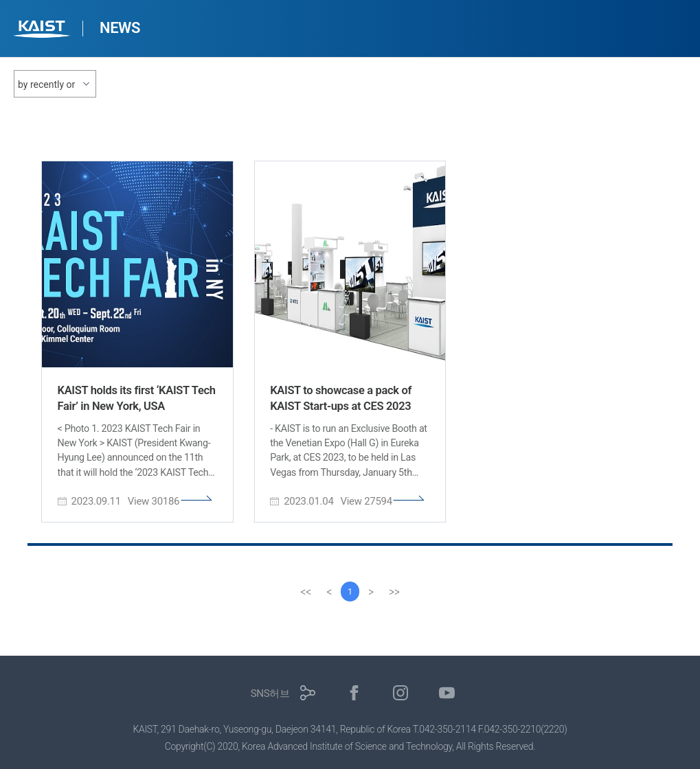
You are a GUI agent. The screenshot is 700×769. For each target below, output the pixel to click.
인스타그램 (401, 693)
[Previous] (328, 592)
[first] (305, 592)
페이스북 (354, 693)
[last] (396, 592)
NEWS (120, 28)
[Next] (372, 592)
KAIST (43, 31)
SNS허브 (270, 693)
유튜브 (447, 693)
